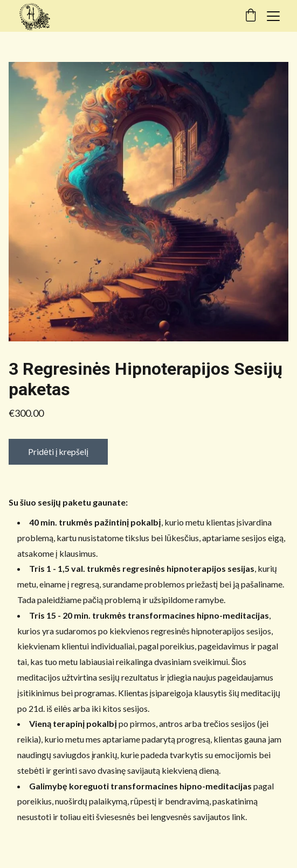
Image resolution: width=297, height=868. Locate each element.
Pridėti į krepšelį (58, 451)
